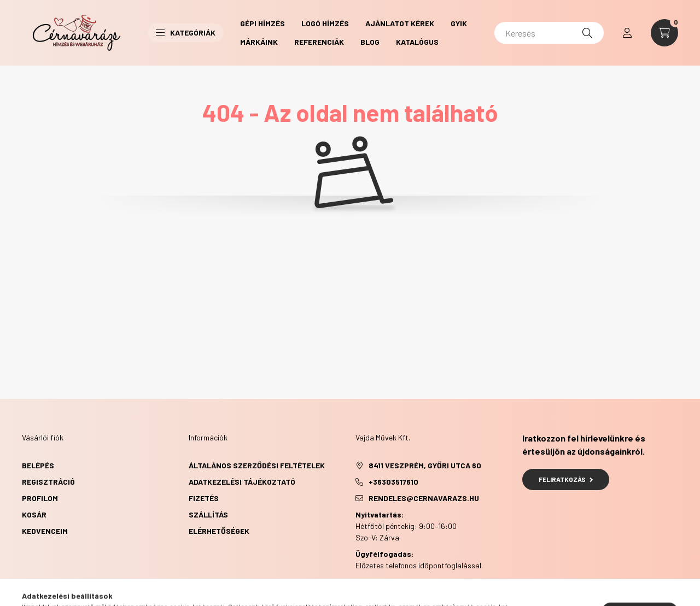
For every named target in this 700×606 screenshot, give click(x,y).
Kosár (34, 514)
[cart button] (664, 33)
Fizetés (204, 498)
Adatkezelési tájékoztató (242, 482)
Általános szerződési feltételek (257, 465)
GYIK (459, 23)
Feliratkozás (566, 479)
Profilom (40, 498)
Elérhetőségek (219, 531)
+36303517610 (393, 482)
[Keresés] (549, 33)
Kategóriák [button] (186, 33)
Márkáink (259, 42)
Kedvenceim (45, 531)
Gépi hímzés (262, 23)
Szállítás (208, 514)
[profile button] (627, 33)
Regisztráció (48, 482)
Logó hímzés (325, 23)
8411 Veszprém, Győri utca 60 (425, 465)
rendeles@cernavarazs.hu (424, 498)
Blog (370, 42)
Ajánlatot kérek (400, 23)
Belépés (38, 465)
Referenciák (319, 42)
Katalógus (417, 42)
